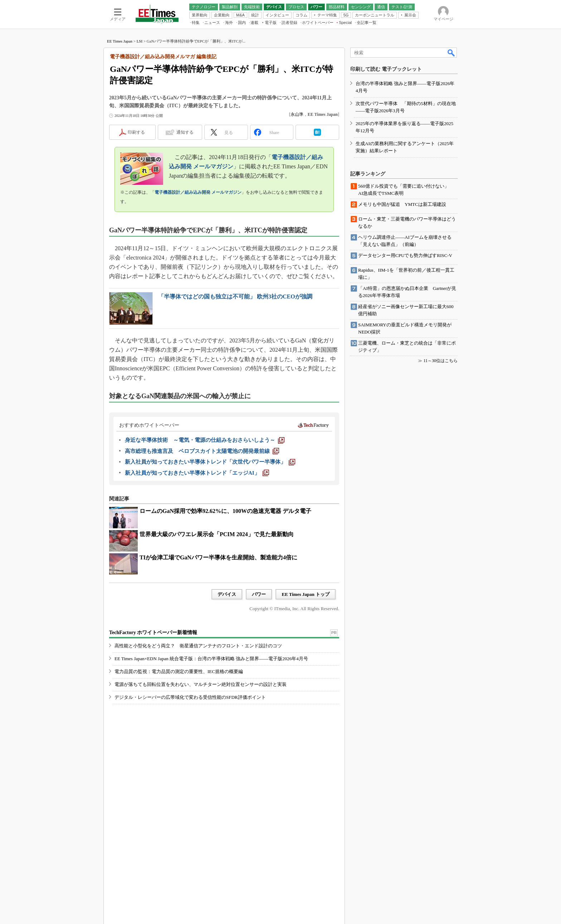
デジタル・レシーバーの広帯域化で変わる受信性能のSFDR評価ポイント (190, 697)
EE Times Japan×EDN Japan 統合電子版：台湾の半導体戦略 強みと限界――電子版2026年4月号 (211, 659)
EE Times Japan (120, 41)
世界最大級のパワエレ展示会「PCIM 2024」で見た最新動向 (217, 534)
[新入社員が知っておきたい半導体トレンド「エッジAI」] (197, 473)
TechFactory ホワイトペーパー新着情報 (153, 633)
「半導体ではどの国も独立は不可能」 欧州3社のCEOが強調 (235, 297)
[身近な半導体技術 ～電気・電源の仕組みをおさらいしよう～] (205, 440)
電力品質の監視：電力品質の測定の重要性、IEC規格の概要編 (179, 671)
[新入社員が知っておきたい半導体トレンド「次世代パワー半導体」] (210, 462)
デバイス (227, 594)
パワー (259, 594)
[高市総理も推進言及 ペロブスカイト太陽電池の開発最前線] (202, 451)
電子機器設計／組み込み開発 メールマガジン (198, 192)
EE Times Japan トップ (306, 594)
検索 (452, 53)
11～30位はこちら (440, 361)
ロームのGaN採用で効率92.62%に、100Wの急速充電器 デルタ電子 (225, 511)
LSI (140, 41)
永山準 (297, 114)
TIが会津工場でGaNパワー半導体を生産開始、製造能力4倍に (218, 557)
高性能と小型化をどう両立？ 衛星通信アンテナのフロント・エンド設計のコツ (198, 646)
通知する (185, 132)
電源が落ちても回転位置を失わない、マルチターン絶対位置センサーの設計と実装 (201, 684)
